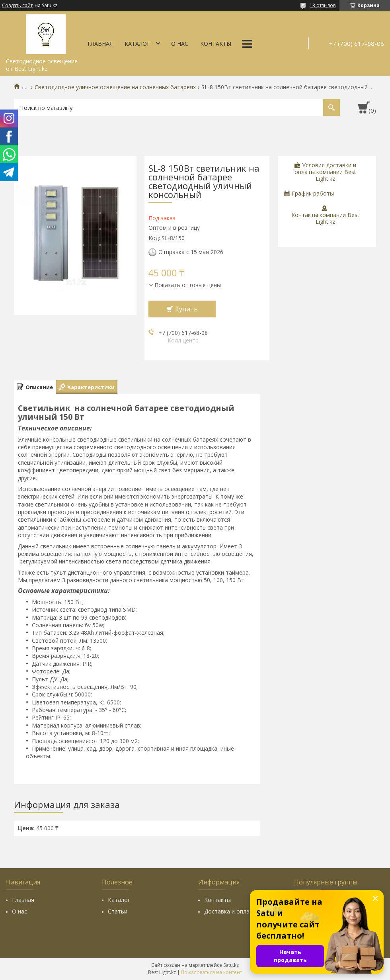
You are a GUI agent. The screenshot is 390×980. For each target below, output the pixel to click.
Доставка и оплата (230, 911)
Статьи (118, 911)
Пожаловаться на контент (212, 972)
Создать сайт (17, 6)
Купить (186, 309)
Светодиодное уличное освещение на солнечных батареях (115, 87)
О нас (180, 44)
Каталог (137, 44)
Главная (100, 44)
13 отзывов (323, 5)
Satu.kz (231, 965)
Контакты (216, 44)
